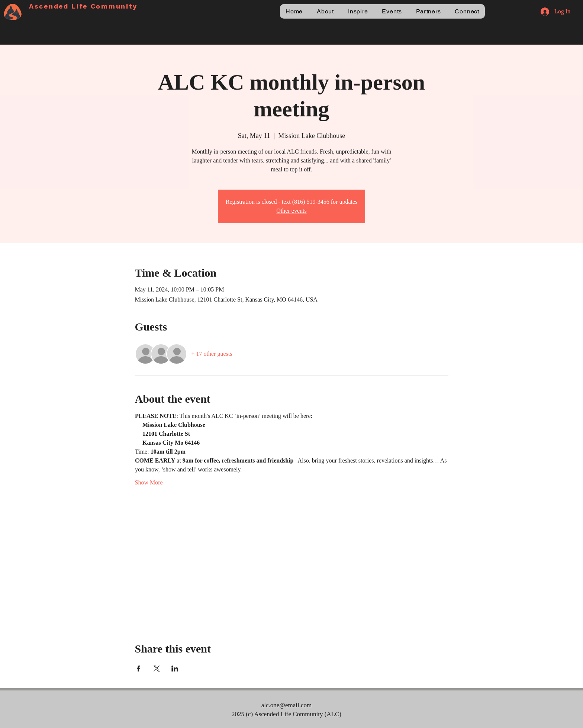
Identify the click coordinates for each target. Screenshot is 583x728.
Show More (149, 482)
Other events (291, 211)
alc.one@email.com (287, 705)
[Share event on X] (157, 669)
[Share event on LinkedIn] (175, 669)
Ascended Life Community (83, 6)
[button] (325, 11)
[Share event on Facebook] (138, 669)
